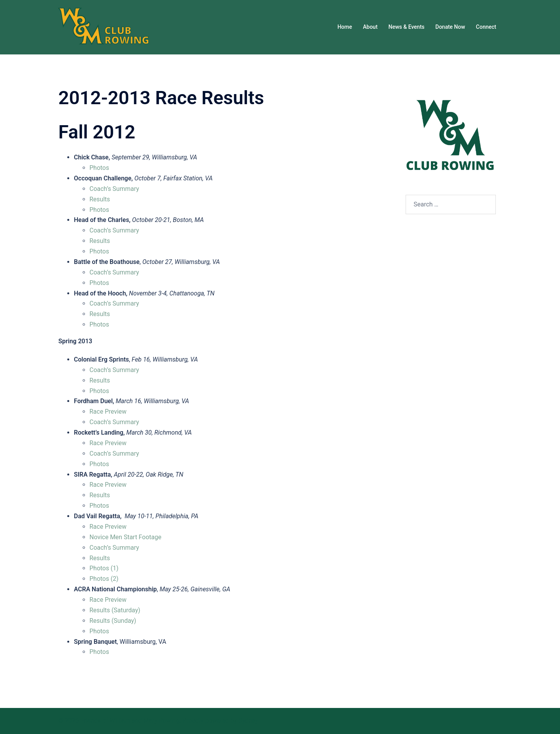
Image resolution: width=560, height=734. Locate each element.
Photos (99, 168)
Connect (486, 27)
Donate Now (450, 27)
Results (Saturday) (115, 610)
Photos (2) (104, 579)
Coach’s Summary (114, 189)
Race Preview (108, 412)
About (370, 27)
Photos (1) (104, 568)
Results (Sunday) (113, 621)
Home (345, 27)
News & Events (407, 27)
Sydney (248, 721)
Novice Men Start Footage (125, 537)
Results (100, 199)
